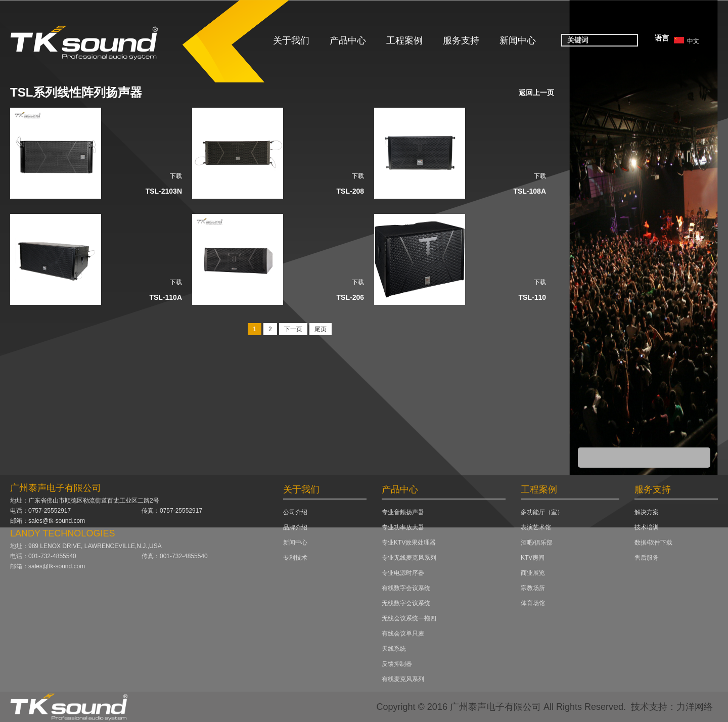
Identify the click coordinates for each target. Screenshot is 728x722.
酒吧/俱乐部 (537, 543)
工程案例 (404, 40)
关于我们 (291, 40)
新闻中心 (518, 40)
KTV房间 (533, 558)
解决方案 (647, 512)
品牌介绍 (295, 527)
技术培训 (647, 527)
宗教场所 (533, 588)
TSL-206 (350, 297)
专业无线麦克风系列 (409, 558)
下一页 (293, 329)
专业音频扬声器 (403, 512)
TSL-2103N (164, 191)
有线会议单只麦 (403, 634)
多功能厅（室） (542, 512)
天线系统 (394, 649)
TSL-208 (350, 191)
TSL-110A (166, 297)
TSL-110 (532, 297)
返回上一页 (536, 93)
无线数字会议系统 (406, 603)
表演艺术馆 (536, 527)
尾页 (321, 329)
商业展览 (533, 573)
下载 (176, 176)
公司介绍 (295, 512)
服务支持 (461, 40)
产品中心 (348, 40)
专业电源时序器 (403, 573)
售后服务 (647, 558)
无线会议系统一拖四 (409, 618)
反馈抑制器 (397, 664)
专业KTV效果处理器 (409, 543)
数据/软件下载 (653, 543)
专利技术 (295, 558)
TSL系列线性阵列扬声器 (76, 92)
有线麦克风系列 (403, 679)
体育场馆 (533, 603)
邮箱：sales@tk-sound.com (48, 521)
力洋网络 (695, 707)
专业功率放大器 (403, 527)
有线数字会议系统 (406, 588)
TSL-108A (530, 191)
